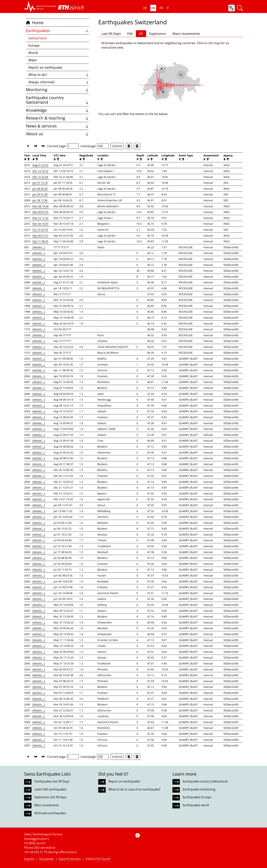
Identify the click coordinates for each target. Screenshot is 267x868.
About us (57, 134)
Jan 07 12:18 (40, 183)
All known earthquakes (50, 813)
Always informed (59, 82)
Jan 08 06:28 (40, 189)
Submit (117, 146)
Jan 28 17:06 (40, 200)
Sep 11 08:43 (40, 241)
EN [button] (153, 8)
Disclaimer (47, 859)
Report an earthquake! (124, 781)
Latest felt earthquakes (50, 789)
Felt (130, 34)
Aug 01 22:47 (40, 165)
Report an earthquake (45, 67)
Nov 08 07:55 (40, 212)
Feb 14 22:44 (40, 177)
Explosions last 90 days (50, 797)
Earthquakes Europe (197, 797)
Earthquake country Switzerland (57, 100)
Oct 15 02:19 (40, 230)
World (33, 53)
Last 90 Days (111, 34)
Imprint (29, 859)
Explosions (158, 34)
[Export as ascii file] (137, 146)
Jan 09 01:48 (40, 194)
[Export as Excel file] (129, 146)
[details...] (39, 247)
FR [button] (161, 8)
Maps (33, 60)
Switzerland (37, 38)
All (141, 34)
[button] (40, 6)
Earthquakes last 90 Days (52, 781)
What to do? (59, 75)
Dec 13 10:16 (40, 171)
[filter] (28, 159)
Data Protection (70, 859)
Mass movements (186, 34)
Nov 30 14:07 (40, 224)
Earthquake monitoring (199, 789)
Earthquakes (57, 31)
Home (35, 23)
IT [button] (168, 8)
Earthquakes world (196, 805)
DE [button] (145, 8)
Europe (34, 45)
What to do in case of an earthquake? (134, 789)
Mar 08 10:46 (41, 206)
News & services (57, 126)
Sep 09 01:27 (40, 236)
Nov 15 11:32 (40, 218)
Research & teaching (57, 118)
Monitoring (57, 90)
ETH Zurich (103, 859)
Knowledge (57, 110)
